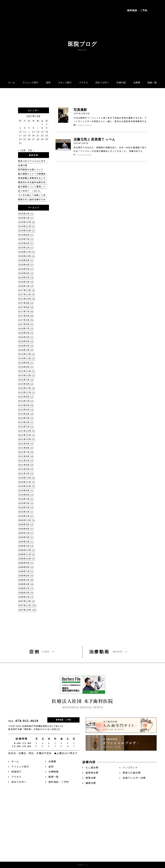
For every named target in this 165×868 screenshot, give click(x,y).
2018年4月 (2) (26, 273)
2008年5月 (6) (26, 580)
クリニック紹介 (20, 767)
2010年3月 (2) (26, 507)
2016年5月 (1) (26, 337)
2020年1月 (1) (26, 218)
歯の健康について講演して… (33, 186)
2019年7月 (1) (26, 239)
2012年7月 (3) (26, 401)
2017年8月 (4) (26, 307)
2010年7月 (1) (26, 499)
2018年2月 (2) (26, 282)
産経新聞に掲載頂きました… (33, 178)
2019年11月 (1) (27, 226)
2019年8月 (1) (26, 235)
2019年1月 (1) (26, 248)
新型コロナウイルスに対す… (33, 161)
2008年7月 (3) (26, 571)
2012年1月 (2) (26, 427)
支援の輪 (23, 165)
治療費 (52, 761)
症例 (51, 767)
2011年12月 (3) (27, 431)
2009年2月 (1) (26, 542)
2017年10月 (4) (27, 299)
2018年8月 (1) (26, 260)
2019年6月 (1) (26, 243)
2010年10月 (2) (27, 486)
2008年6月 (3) (26, 576)
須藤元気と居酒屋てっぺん (95, 139)
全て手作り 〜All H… (30, 191)
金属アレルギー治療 (134, 778)
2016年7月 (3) (26, 328)
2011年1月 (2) (26, 473)
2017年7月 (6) (26, 311)
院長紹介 (16, 772)
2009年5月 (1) (26, 537)
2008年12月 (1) (27, 550)
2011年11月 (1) (27, 435)
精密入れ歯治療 (132, 773)
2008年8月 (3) (26, 567)
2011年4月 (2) (26, 465)
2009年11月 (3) (27, 520)
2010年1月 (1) (26, 516)
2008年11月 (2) (27, 554)
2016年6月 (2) (26, 333)
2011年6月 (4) (26, 456)
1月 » (31, 150)
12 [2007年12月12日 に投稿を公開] (29, 132)
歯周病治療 (92, 773)
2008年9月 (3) (26, 563)
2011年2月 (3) (26, 469)
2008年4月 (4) (26, 584)
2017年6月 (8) (26, 316)
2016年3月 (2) (26, 346)
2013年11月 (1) (27, 371)
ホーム (15, 761)
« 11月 (22, 150)
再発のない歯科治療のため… (33, 199)
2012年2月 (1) (26, 422)
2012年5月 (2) (26, 410)
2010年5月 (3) (26, 503)
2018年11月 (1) (27, 252)
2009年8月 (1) (26, 529)
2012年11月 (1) (27, 392)
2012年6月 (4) (26, 405)
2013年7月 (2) (26, 380)
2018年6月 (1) (26, 265)
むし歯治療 (92, 767)
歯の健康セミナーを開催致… (33, 174)
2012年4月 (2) (26, 414)
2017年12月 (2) (27, 290)
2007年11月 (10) (27, 605)
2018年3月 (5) (26, 277)
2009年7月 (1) (26, 533)
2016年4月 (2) (26, 341)
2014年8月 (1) (26, 363)
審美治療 (91, 783)
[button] (121, 83)
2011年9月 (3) (26, 444)
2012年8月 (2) (26, 397)
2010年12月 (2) (27, 478)
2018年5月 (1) (26, 269)
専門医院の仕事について (31, 169)
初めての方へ (19, 782)
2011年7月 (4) (26, 452)
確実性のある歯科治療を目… (33, 182)
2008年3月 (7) (26, 588)
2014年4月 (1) (26, 367)
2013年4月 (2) (26, 384)
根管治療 (91, 778)
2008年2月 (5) (26, 593)
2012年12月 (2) (27, 388)
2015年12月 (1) (27, 354)
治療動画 (54, 772)
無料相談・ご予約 (137, 10)
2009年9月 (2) (26, 524)
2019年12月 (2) (27, 222)
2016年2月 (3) (26, 350)
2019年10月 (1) (27, 231)
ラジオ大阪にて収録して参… (33, 195)
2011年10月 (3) (27, 439)
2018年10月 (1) (27, 256)
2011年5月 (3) (26, 461)
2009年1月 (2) (26, 546)
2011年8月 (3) (26, 448)
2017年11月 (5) (27, 294)
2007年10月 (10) (27, 610)
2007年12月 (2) (27, 601)
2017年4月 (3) (26, 324)
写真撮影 (80, 110)
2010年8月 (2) (26, 495)
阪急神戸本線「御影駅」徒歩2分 (26, 24)
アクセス (16, 777)
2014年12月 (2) (27, 358)
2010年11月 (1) (27, 482)
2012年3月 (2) (26, 418)
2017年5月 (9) (26, 320)
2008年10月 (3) (27, 559)
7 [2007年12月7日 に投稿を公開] (38, 128)
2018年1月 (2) (26, 286)
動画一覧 (54, 777)
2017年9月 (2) (26, 303)
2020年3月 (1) (26, 214)
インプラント (130, 767)
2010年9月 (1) (26, 490)
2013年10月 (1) (27, 375)
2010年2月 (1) (26, 512)
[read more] (85, 125)
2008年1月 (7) (26, 597)
